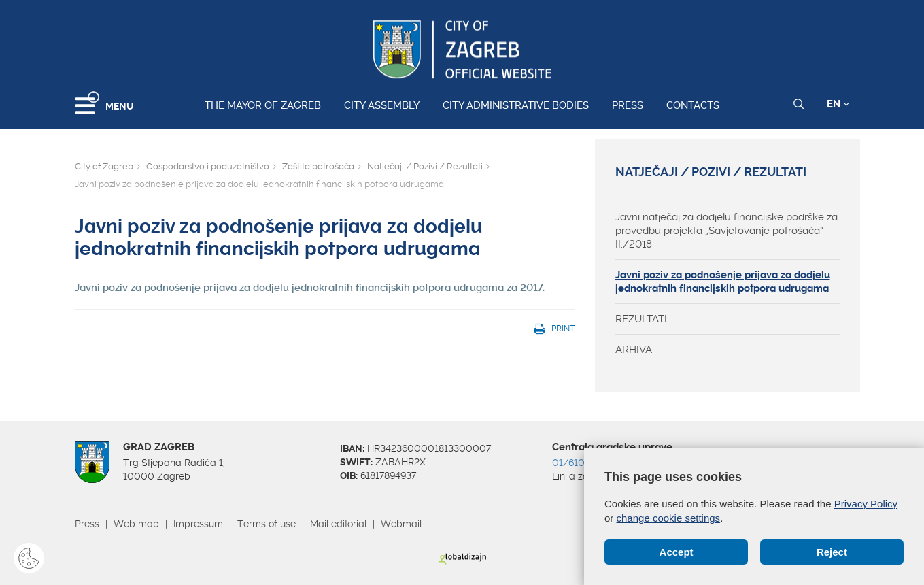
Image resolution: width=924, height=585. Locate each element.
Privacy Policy (866, 504)
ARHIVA (634, 350)
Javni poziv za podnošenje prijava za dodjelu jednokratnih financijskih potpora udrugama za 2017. (310, 288)
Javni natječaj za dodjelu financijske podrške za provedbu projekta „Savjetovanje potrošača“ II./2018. (726, 231)
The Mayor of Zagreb (263, 105)
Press (628, 105)
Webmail (401, 524)
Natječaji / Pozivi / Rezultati (425, 166)
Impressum (198, 524)
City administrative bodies (516, 105)
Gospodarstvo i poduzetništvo (208, 166)
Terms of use (267, 524)
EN (838, 104)
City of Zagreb (104, 166)
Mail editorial (338, 524)
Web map (136, 524)
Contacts (693, 105)
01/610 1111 (578, 463)
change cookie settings (669, 518)
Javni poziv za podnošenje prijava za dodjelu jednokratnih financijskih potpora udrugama (723, 282)
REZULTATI (641, 319)
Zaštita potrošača (318, 166)
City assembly (382, 105)
